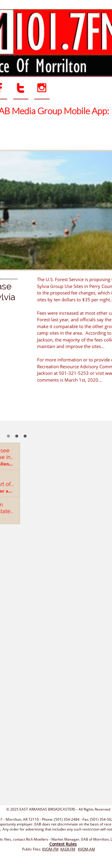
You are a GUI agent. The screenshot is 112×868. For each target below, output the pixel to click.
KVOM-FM (50, 849)
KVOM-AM (86, 849)
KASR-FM (68, 849)
